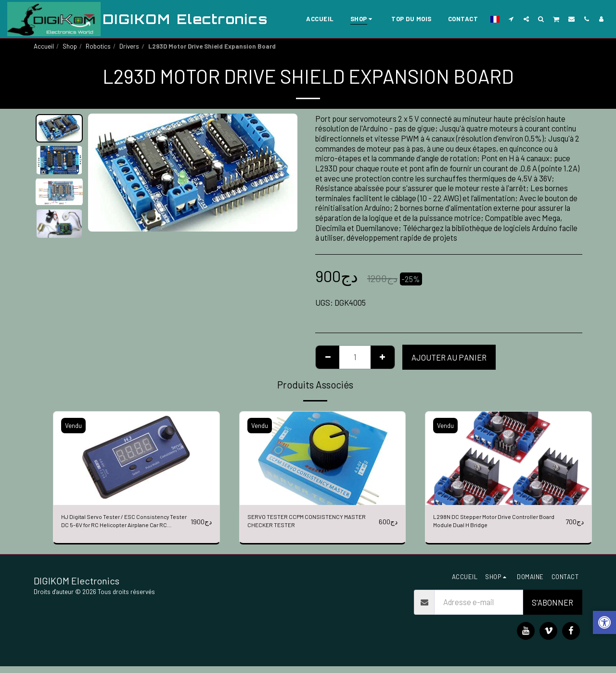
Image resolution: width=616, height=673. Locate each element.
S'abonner (552, 608)
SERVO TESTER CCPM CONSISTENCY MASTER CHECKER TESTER (307, 525)
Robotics (98, 46)
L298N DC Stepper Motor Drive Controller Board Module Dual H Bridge (496, 524)
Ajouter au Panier (449, 357)
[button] (511, 19)
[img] (136, 458)
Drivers (129, 46)
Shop (70, 46)
